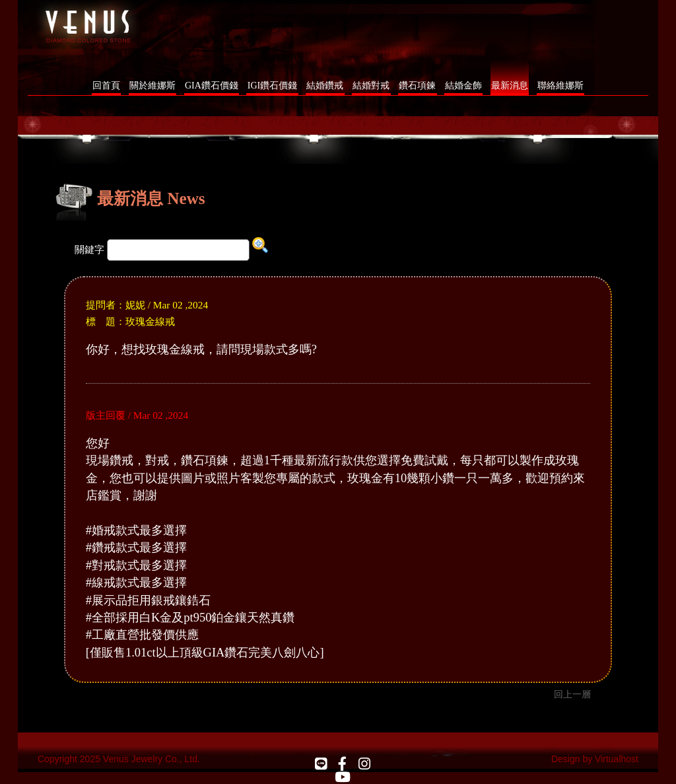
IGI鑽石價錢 (272, 86)
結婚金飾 (463, 86)
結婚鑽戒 (325, 86)
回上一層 (572, 694)
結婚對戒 (371, 86)
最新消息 (510, 86)
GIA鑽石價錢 (212, 86)
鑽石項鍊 (417, 86)
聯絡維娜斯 (560, 86)
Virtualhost (617, 759)
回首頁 (106, 86)
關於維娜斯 (152, 86)
